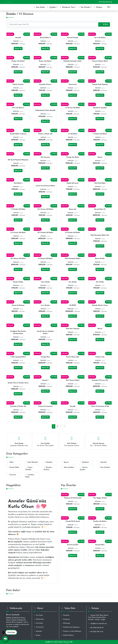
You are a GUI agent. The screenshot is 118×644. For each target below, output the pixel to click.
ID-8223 (109, 279)
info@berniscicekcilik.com (98, 624)
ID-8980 (27, 180)
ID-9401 (81, 34)
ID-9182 (109, 81)
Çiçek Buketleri (32, 462)
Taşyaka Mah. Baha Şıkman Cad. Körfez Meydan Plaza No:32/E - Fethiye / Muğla (98, 617)
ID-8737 (81, 302)
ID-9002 (54, 104)
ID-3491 (109, 495)
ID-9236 (109, 154)
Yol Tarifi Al (39, 627)
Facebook (65, 615)
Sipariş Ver (18, 49)
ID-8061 (109, 377)
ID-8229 (54, 279)
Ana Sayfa (39, 7)
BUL (106, 24)
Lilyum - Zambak (29, 468)
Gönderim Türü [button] (67, 7)
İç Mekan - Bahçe (30, 476)
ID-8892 (54, 302)
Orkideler (48, 462)
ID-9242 (27, 81)
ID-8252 (81, 255)
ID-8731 (81, 104)
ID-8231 (109, 255)
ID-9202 (81, 206)
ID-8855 (27, 154)
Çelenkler (102, 462)
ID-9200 (108, 58)
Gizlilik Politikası (67, 635)
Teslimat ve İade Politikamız (71, 631)
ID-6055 (81, 495)
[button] (107, 7)
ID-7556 (81, 518)
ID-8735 (54, 229)
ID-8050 (81, 377)
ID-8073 (27, 325)
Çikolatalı (84, 462)
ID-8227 (81, 279)
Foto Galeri (38, 623)
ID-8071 (54, 325)
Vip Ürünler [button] (84, 7)
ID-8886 (27, 302)
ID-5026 (81, 541)
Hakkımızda (39, 619)
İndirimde (10, 34)
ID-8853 (81, 180)
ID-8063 (27, 403)
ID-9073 (54, 154)
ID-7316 (54, 403)
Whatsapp (65, 623)
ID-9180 (109, 104)
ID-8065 (27, 353)
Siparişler (38, 631)
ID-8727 (27, 229)
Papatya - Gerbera (48, 468)
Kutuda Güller (13, 467)
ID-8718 (27, 255)
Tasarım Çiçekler (84, 468)
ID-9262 (27, 58)
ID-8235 (108, 325)
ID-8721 (54, 255)
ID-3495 (109, 541)
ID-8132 (109, 229)
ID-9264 (108, 34)
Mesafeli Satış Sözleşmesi (70, 627)
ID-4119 (82, 130)
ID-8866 (109, 180)
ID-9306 (54, 130)
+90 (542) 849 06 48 (105, 2)
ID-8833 (27, 34)
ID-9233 (81, 81)
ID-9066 (27, 104)
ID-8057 (54, 353)
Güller (11, 462)
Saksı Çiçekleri (68, 467)
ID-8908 (108, 206)
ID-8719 (27, 206)
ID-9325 (27, 279)
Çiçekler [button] (51, 7)
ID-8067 (81, 325)
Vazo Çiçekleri (104, 467)
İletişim (98, 7)
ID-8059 (27, 377)
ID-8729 (81, 229)
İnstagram (65, 619)
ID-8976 (27, 130)
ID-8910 (54, 34)
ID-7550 (108, 403)
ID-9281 (54, 81)
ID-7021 (109, 353)
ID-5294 (81, 353)
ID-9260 (54, 58)
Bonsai (65, 462)
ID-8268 (109, 302)
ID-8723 (54, 206)
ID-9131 (81, 154)
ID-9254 (81, 58)
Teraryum (12, 475)
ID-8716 (109, 130)
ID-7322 (81, 403)
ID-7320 (54, 377)
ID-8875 (54, 180)
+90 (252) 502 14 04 (96, 632)
